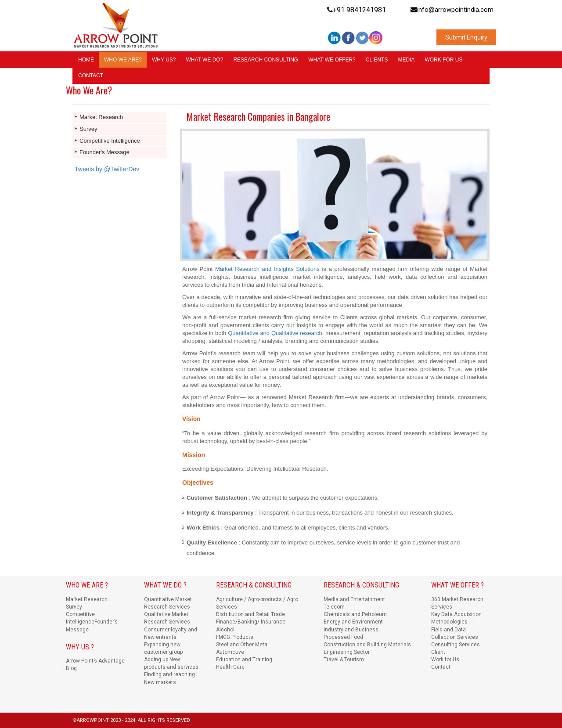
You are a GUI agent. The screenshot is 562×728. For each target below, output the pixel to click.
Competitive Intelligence (110, 141)
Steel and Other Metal (242, 645)
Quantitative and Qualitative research (275, 333)
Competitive (80, 614)
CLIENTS (377, 60)
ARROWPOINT (94, 720)
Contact (441, 667)
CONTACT (91, 76)
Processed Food (343, 637)
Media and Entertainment (354, 599)
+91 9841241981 (357, 10)
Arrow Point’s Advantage (95, 661)
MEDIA (406, 60)
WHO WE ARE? (123, 60)
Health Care (230, 667)
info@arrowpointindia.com (452, 10)
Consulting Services (456, 645)
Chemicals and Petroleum (355, 614)
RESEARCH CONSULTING (266, 60)
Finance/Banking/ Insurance (251, 622)
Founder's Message (104, 152)
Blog (71, 668)
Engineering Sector (347, 652)
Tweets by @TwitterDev (107, 169)
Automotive (230, 652)
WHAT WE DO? (204, 60)
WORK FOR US (443, 60)
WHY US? (164, 60)
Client (438, 652)
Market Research (101, 117)
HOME (86, 60)
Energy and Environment (353, 622)
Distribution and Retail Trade (250, 614)
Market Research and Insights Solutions (267, 269)
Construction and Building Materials (367, 645)
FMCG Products (235, 637)
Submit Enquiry (466, 37)
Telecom (334, 607)
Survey (88, 129)
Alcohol (225, 630)
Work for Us (445, 660)
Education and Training (244, 660)
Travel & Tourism (344, 660)
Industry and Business (351, 630)
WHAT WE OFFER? (332, 60)
